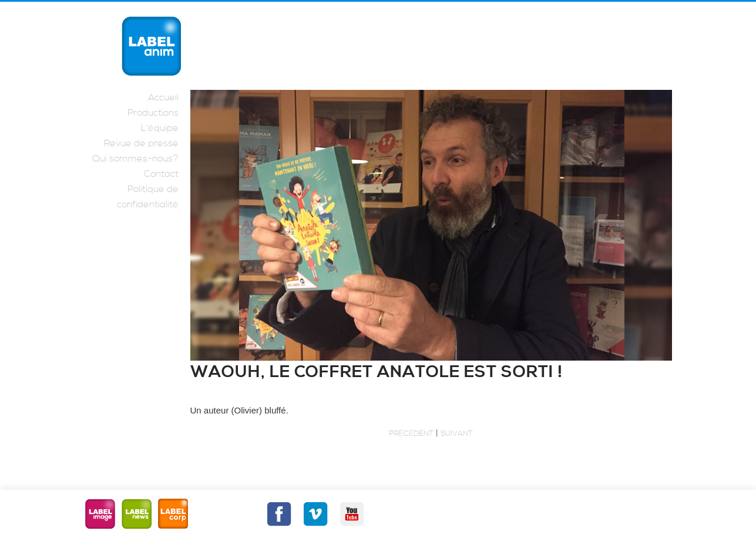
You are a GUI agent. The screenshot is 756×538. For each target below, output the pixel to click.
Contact (161, 174)
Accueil (163, 97)
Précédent (411, 433)
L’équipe (160, 128)
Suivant (457, 433)
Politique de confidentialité (148, 197)
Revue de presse (141, 143)
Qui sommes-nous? (135, 159)
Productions (153, 113)
